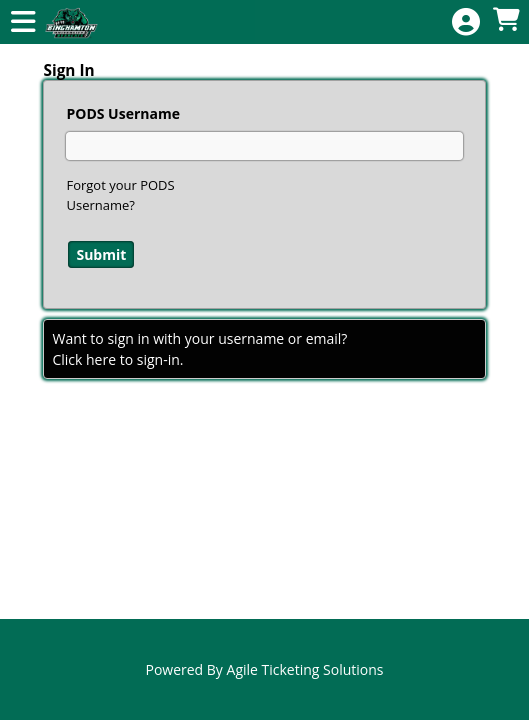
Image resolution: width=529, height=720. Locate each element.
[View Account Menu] (466, 22)
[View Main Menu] (23, 22)
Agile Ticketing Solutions (305, 669)
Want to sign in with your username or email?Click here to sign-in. (199, 349)
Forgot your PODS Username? (120, 195)
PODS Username (123, 113)
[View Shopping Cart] (506, 20)
